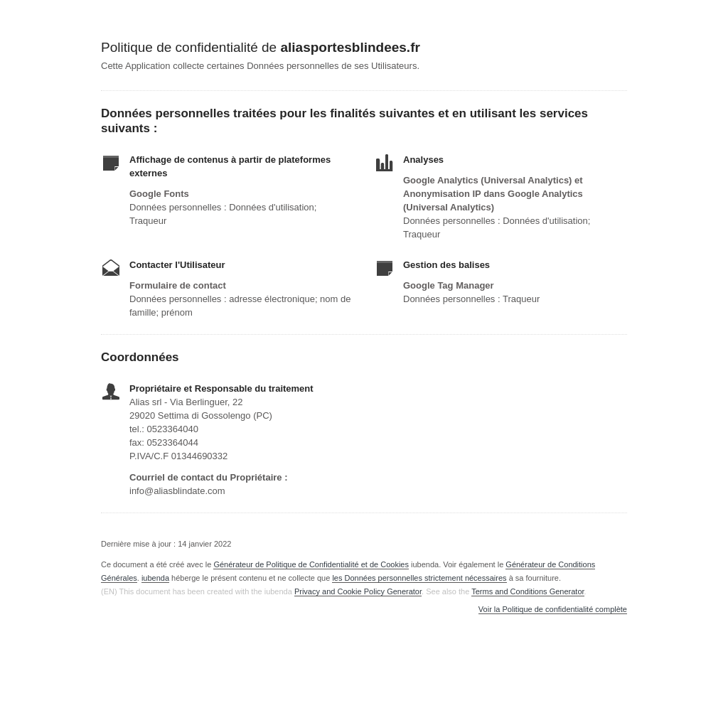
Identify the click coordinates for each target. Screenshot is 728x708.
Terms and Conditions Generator (528, 591)
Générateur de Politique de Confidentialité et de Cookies (311, 564)
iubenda (155, 578)
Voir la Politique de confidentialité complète (553, 610)
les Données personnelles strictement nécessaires (419, 578)
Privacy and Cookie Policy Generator (358, 591)
